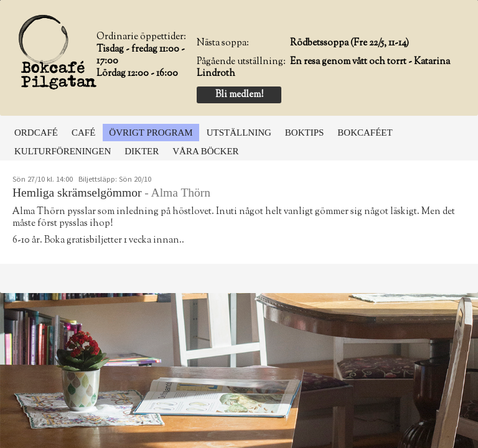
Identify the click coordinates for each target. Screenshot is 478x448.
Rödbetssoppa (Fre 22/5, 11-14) (349, 43)
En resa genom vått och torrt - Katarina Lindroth (323, 68)
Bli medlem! (239, 95)
